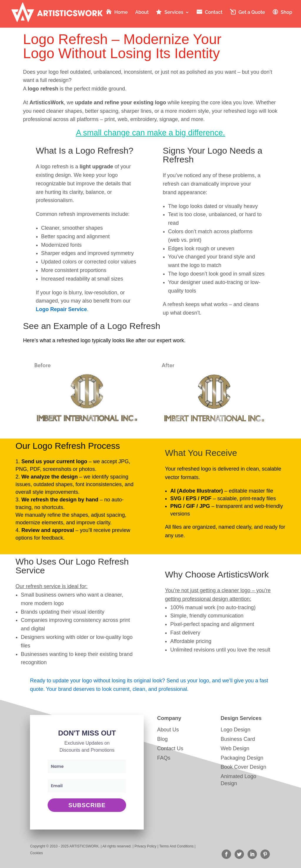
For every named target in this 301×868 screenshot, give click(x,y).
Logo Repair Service (61, 309)
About (142, 13)
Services (174, 13)
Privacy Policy (145, 846)
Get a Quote (252, 13)
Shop (286, 13)
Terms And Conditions (177, 846)
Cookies (36, 853)
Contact (214, 13)
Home (121, 13)
